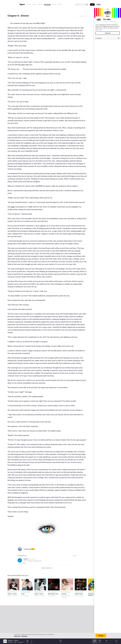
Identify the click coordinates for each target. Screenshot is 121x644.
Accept (101, 636)
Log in (92, 4)
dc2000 (26, 559)
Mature (54, 4)
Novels (40, 4)
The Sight (107, 19)
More (60, 4)
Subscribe (108, 33)
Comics (34, 4)
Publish (99, 4)
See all (75, 556)
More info (17, 636)
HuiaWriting (27, 549)
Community (47, 4)
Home (29, 4)
